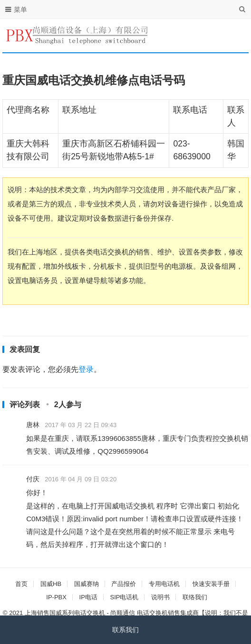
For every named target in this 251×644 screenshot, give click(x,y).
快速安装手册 (211, 584)
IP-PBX (56, 597)
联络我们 (195, 597)
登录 (86, 369)
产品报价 (124, 584)
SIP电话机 (124, 597)
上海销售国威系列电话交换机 (65, 613)
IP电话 (88, 597)
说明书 (160, 597)
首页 (21, 584)
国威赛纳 (87, 584)
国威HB (51, 584)
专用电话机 (164, 584)
